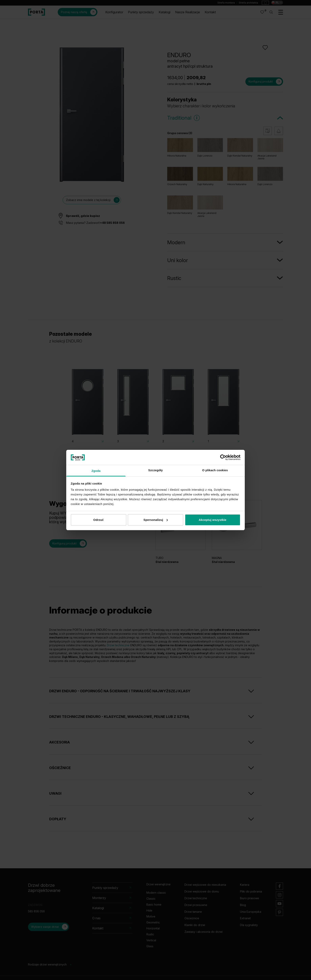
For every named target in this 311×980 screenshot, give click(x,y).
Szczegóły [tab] (155, 470)
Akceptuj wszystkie (213, 520)
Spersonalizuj (156, 520)
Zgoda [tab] (96, 471)
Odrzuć (98, 520)
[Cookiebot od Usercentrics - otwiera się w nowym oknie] (223, 457)
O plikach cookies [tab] (215, 470)
